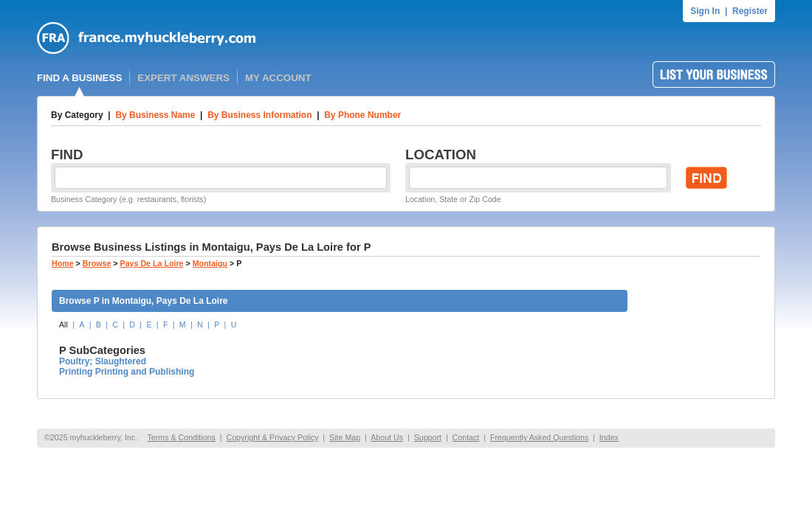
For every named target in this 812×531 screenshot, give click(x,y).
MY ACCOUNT (278, 78)
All (63, 324)
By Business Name (155, 115)
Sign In (705, 11)
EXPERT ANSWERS (183, 78)
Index (609, 437)
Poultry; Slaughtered (103, 361)
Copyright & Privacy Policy (272, 437)
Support (428, 437)
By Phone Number (362, 115)
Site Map (345, 437)
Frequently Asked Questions (539, 437)
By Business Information (259, 115)
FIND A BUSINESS (79, 78)
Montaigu (210, 263)
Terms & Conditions (181, 437)
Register (750, 11)
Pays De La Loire (152, 263)
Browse (97, 263)
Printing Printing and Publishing (127, 372)
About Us (387, 437)
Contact (466, 437)
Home (63, 263)
